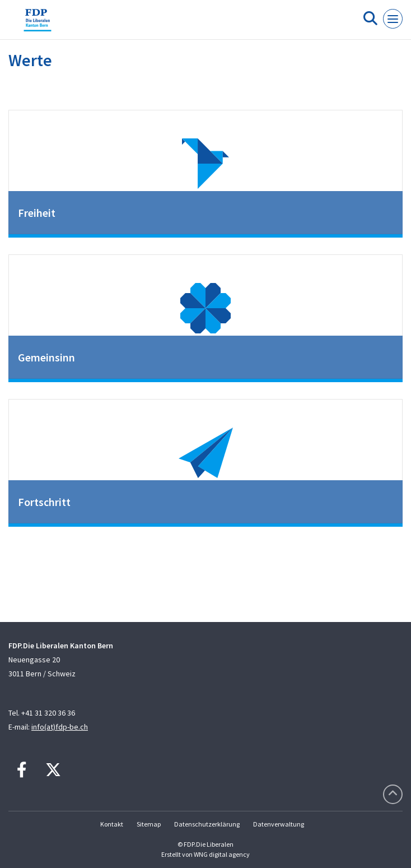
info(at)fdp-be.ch (60, 727)
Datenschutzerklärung (207, 824)
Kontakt (112, 824)
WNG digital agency (222, 854)
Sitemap (149, 824)
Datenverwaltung (279, 824)
